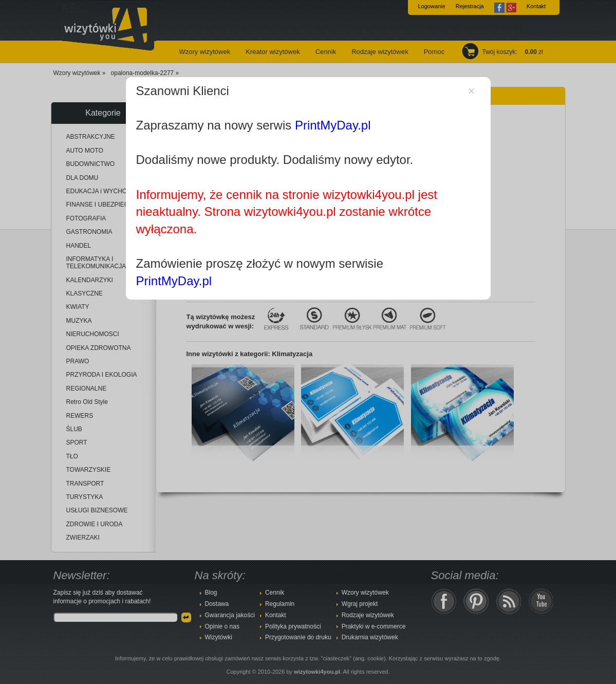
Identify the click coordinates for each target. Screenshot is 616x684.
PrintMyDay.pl (333, 125)
